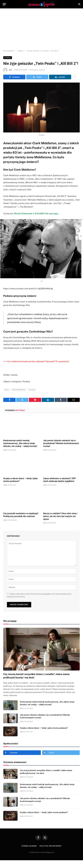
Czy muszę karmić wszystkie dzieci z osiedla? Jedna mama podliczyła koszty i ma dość (36, 676)
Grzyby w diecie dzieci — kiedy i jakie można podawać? (20, 480)
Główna (8, 58)
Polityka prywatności (51, 846)
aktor (7, 390)
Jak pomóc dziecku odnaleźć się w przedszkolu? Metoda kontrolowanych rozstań (61, 443)
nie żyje (32, 390)
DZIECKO (8, 669)
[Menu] (4, 4)
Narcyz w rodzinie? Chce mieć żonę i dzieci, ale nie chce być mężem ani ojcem (60, 516)
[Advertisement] (42, 29)
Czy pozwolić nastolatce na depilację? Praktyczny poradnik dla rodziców (21, 515)
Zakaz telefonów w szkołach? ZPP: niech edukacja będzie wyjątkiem (60, 480)
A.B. (10, 70)
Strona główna (29, 846)
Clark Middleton (19, 390)
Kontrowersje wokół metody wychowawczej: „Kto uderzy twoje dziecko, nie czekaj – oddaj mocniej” (20, 443)
